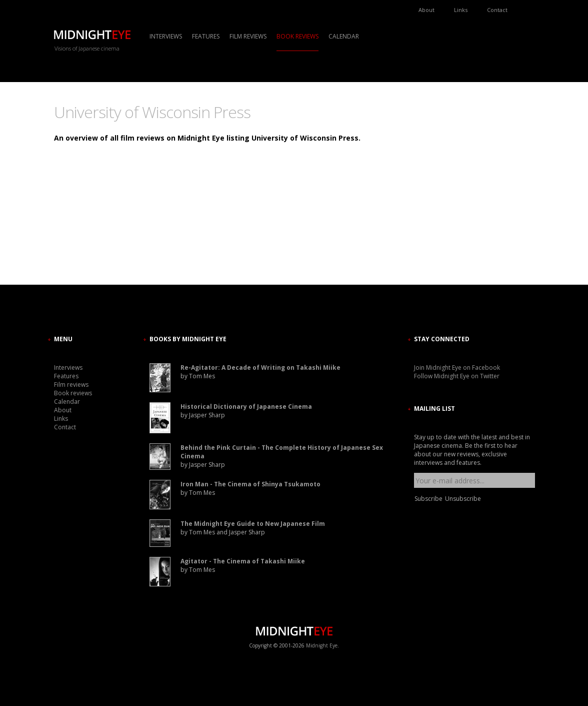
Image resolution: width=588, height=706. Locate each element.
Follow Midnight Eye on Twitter (457, 376)
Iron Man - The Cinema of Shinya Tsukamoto (250, 484)
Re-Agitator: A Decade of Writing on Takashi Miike (260, 368)
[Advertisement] (444, 193)
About (426, 10)
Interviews (166, 36)
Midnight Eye (322, 645)
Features (206, 36)
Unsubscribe (463, 499)
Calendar (344, 36)
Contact (497, 10)
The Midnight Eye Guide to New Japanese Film (253, 524)
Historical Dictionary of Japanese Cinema (246, 407)
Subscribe (428, 499)
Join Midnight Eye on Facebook (457, 368)
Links (461, 10)
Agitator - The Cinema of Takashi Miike (243, 561)
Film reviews (248, 36)
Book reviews (297, 36)
